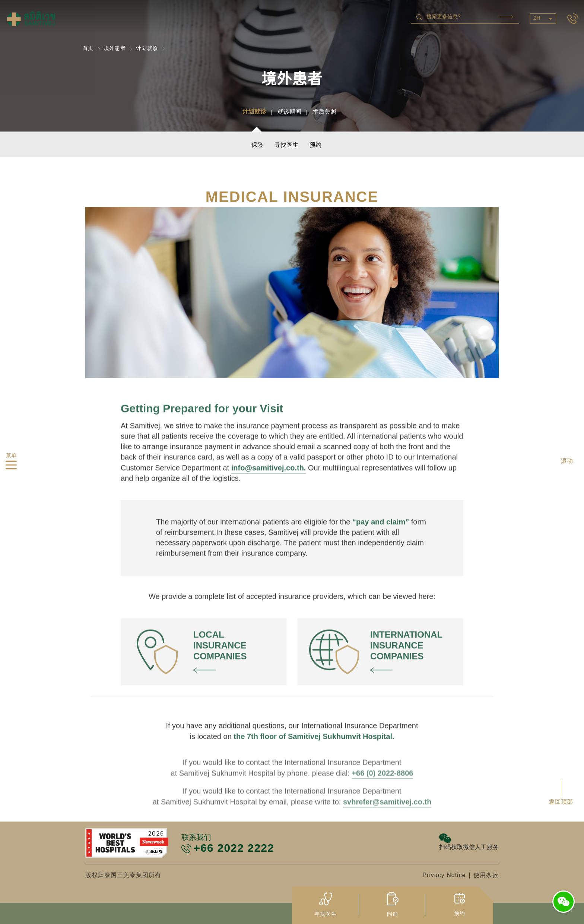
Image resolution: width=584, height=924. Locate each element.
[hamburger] (11, 466)
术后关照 (324, 112)
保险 (257, 145)
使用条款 (486, 875)
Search (506, 17)
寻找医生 (286, 145)
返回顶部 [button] (561, 802)
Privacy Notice (444, 875)
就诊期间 (289, 112)
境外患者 (115, 49)
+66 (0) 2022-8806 (382, 821)
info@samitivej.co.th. (269, 492)
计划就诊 (147, 49)
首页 (88, 49)
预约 (315, 145)
